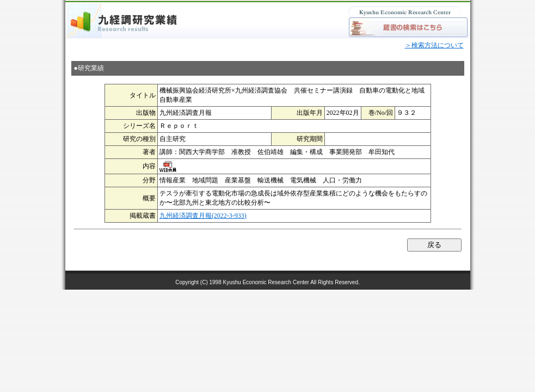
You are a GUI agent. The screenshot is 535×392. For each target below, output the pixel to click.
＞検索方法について (434, 45)
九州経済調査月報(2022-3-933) (203, 216)
